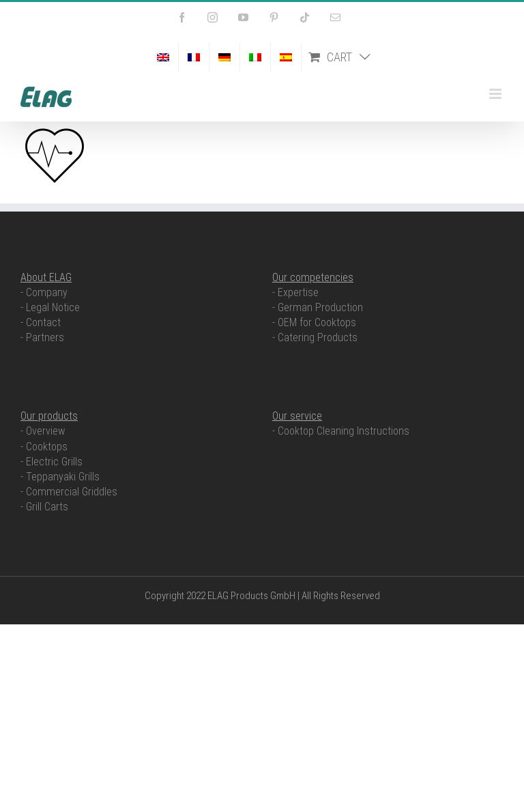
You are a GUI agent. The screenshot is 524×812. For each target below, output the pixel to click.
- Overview (43, 431)
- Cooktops (44, 447)
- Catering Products (315, 337)
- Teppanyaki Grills (60, 477)
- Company (44, 292)
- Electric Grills (52, 462)
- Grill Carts (44, 507)
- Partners (42, 337)
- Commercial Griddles (69, 492)
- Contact (41, 322)
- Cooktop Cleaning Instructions (341, 431)
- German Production (318, 307)
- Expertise (295, 292)
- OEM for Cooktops (314, 322)
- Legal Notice (50, 307)
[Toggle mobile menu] (496, 94)
